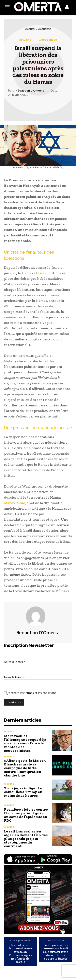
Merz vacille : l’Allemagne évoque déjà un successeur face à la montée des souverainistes (25, 743)
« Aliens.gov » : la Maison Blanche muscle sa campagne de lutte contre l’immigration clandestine (25, 768)
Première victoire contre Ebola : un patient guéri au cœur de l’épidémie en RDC (26, 815)
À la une (9, 731)
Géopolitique (48, 40)
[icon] (67, 8)
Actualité (44, 29)
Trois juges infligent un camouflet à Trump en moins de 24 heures (24, 792)
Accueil (30, 29)
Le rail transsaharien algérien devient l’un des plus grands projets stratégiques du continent (26, 839)
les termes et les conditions (38, 693)
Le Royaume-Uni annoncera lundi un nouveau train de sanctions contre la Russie (56, 952)
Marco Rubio (15, 503)
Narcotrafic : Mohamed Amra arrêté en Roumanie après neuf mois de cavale (20, 954)
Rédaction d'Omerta (30, 91)
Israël (43, 273)
